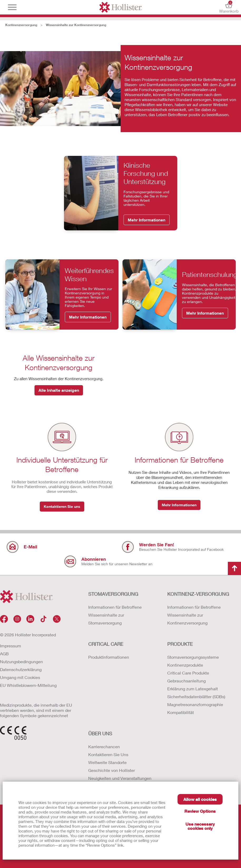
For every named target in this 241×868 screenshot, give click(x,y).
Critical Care (106, 644)
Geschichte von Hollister (112, 770)
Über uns (100, 733)
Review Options (200, 811)
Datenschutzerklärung (21, 669)
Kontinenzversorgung (21, 25)
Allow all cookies (200, 799)
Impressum (11, 646)
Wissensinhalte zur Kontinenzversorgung (76, 25)
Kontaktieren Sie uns (62, 506)
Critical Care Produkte (188, 673)
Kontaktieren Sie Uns (108, 754)
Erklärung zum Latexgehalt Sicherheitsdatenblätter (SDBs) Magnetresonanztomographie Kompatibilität (196, 700)
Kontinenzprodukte (185, 665)
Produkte (180, 644)
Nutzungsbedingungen (21, 661)
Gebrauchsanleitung (186, 681)
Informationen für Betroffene (115, 607)
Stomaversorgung (113, 594)
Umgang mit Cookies (20, 677)
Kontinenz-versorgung (198, 594)
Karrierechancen (104, 747)
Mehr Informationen (147, 220)
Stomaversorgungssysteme (193, 657)
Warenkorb (229, 7)
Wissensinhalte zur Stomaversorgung (106, 619)
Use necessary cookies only (200, 826)
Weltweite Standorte (107, 762)
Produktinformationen (109, 657)
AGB (4, 654)
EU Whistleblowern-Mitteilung (28, 685)
